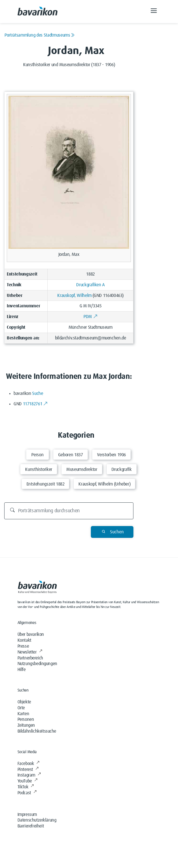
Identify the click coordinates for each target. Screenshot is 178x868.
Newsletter (30, 652)
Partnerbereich (30, 658)
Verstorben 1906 (112, 455)
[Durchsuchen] (69, 511)
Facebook (28, 764)
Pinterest (28, 769)
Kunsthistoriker (39, 469)
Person (37, 455)
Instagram (29, 775)
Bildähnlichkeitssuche (37, 731)
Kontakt (24, 640)
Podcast (27, 793)
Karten (23, 714)
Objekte (24, 702)
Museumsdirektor (82, 469)
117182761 (35, 404)
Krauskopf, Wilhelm (74, 296)
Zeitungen (26, 725)
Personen (26, 719)
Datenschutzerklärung (37, 820)
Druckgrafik (122, 469)
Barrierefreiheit (31, 826)
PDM (91, 317)
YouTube (28, 781)
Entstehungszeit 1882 (46, 484)
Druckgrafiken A (90, 285)
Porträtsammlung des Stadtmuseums (39, 35)
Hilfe (22, 670)
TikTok (26, 787)
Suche (38, 393)
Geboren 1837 (71, 455)
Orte (21, 708)
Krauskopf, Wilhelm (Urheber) (104, 484)
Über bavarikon (31, 634)
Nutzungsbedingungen (37, 664)
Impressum (27, 815)
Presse (23, 646)
